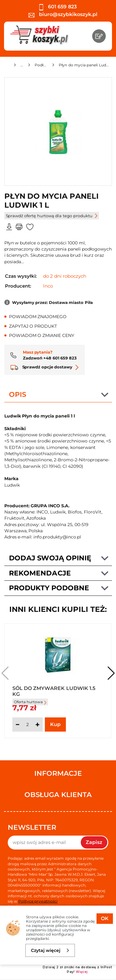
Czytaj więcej (50, 950)
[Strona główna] (6, 66)
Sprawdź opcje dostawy (45, 367)
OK (105, 918)
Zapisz (94, 842)
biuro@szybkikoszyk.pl (63, 14)
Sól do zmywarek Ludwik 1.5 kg (54, 691)
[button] (111, 673)
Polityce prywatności (38, 901)
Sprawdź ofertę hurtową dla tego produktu (52, 216)
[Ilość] (28, 725)
